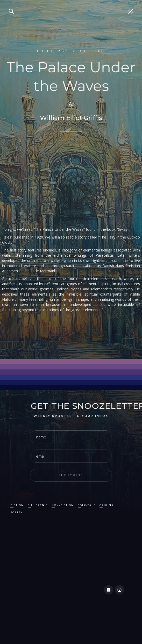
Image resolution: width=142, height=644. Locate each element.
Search (9, 5)
